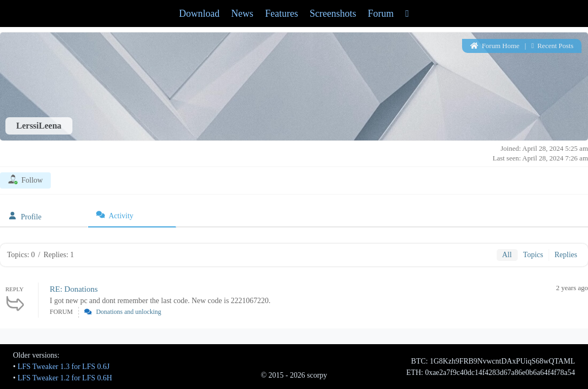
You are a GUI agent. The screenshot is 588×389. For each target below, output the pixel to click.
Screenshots (333, 14)
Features (281, 14)
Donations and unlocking (129, 312)
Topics (533, 255)
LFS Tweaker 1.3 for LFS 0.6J (63, 367)
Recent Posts (552, 46)
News (242, 14)
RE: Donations (74, 289)
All (507, 255)
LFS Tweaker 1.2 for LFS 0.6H (65, 378)
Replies (566, 255)
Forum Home (495, 46)
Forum (381, 14)
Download (199, 14)
